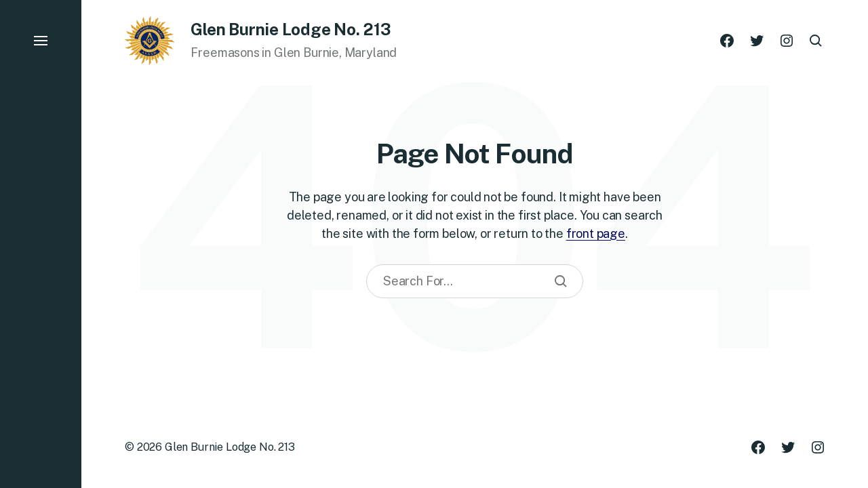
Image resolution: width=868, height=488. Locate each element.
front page (596, 233)
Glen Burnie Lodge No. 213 (230, 447)
